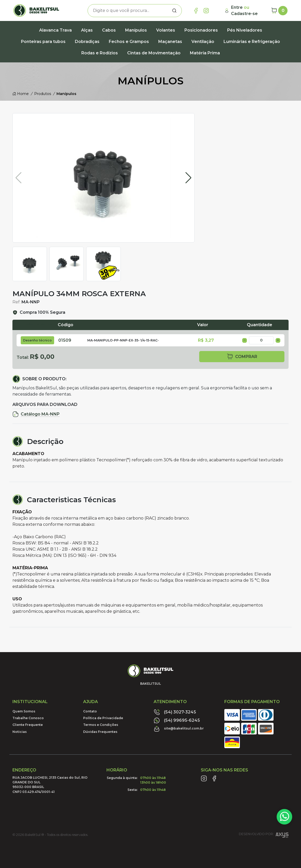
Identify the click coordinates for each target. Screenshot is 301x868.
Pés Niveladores (245, 30)
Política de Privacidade (103, 718)
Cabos (109, 30)
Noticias (20, 732)
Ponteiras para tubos (43, 42)
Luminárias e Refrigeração (252, 42)
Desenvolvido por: (264, 836)
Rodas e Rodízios (100, 53)
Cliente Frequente (28, 725)
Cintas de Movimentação (154, 53)
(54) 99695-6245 (177, 720)
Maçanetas (170, 42)
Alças (87, 30)
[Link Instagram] (206, 11)
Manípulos (136, 30)
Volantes (166, 30)
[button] (188, 178)
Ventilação (203, 42)
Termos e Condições (101, 725)
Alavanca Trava (55, 30)
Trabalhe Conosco (28, 718)
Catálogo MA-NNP (36, 414)
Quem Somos (24, 711)
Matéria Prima (205, 53)
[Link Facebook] (196, 11)
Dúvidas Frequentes (100, 732)
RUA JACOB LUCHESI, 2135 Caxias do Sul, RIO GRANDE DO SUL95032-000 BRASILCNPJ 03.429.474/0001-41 (50, 785)
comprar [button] (242, 357)
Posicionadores (201, 30)
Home (21, 94)
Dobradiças (87, 42)
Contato (90, 711)
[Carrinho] (279, 11)
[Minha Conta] (246, 11)
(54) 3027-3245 (175, 712)
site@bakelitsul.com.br (179, 729)
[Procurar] (174, 11)
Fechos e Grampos (129, 42)
